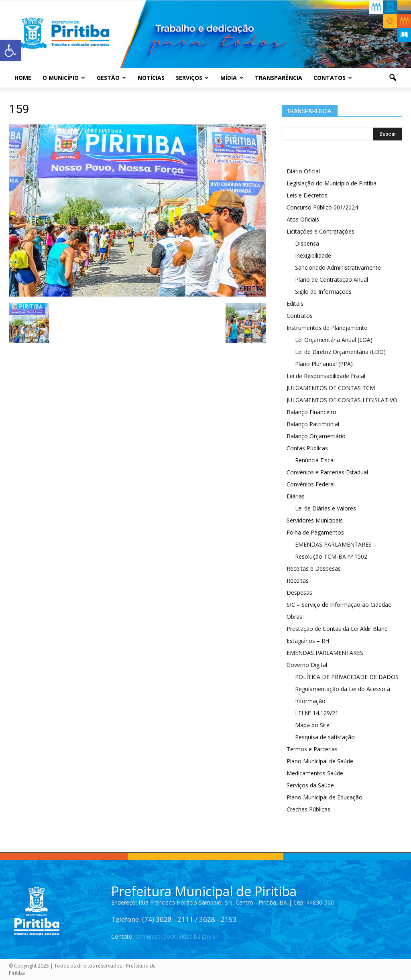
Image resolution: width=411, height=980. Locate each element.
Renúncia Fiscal (315, 460)
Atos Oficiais (303, 219)
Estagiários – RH (308, 641)
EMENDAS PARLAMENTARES (325, 653)
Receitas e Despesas (314, 568)
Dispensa (307, 243)
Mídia (232, 78)
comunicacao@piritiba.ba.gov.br (176, 936)
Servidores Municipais (315, 520)
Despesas (299, 593)
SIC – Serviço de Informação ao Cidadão (339, 605)
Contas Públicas (307, 448)
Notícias (151, 78)
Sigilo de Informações (323, 292)
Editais (295, 304)
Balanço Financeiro (311, 412)
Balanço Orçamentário (316, 436)
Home (23, 78)
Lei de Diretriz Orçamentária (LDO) (340, 352)
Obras (294, 617)
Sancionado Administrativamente (338, 267)
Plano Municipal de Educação (325, 797)
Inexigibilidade (313, 255)
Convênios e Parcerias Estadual (327, 472)
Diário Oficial (303, 171)
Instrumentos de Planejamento (327, 328)
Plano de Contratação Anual (332, 280)
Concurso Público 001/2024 (322, 207)
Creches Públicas (308, 809)
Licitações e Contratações (320, 231)
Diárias (296, 496)
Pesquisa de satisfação (325, 737)
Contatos (333, 78)
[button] (393, 78)
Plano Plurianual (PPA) (324, 364)
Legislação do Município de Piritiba (332, 183)
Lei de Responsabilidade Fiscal (326, 376)
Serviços (192, 78)
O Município (64, 78)
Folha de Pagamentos (315, 532)
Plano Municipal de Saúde (320, 761)
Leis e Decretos (307, 195)
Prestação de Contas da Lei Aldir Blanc (337, 629)
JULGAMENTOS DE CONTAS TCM (331, 388)
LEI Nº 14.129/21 (317, 713)
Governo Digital (307, 665)
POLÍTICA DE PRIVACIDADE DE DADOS (347, 677)
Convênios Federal (311, 484)
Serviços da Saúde (310, 785)
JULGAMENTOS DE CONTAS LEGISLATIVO (342, 400)
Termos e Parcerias (312, 749)
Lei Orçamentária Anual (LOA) (334, 340)
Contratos (300, 316)
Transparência (279, 78)
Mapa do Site (312, 725)
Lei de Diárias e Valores (326, 508)
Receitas (298, 580)
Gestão (111, 78)
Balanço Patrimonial (313, 424)
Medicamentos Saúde (315, 773)
